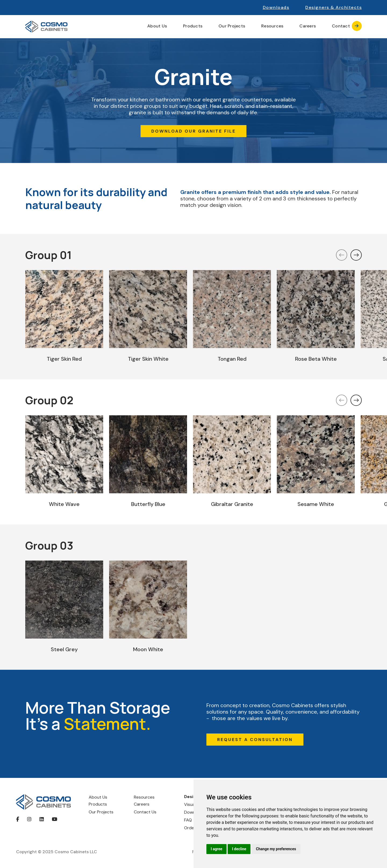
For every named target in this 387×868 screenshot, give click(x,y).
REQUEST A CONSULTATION (255, 740)
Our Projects (232, 26)
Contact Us (145, 812)
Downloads (276, 7)
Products (98, 804)
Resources (144, 797)
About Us (98, 797)
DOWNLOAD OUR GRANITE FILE (193, 131)
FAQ (188, 820)
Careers (308, 26)
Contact (347, 26)
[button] (334, 8)
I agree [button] (216, 849)
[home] (46, 27)
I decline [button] (239, 849)
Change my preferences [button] (276, 849)
